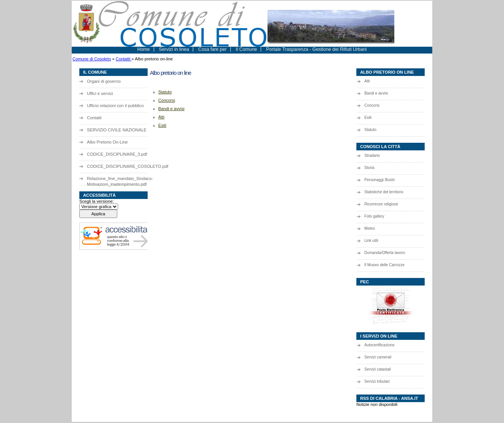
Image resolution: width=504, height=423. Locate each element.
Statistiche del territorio (384, 192)
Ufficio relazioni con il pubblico (115, 106)
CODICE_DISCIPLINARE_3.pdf (117, 154)
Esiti (368, 118)
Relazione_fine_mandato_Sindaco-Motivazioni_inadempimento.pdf (120, 181)
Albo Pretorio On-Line (107, 142)
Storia (369, 168)
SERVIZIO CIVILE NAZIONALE (117, 130)
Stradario (372, 155)
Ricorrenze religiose (381, 204)
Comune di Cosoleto (92, 59)
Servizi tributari (377, 381)
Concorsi (372, 105)
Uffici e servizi (100, 93)
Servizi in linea (174, 49)
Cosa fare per (212, 49)
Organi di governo (104, 81)
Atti (367, 81)
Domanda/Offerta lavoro (385, 253)
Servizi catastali (378, 369)
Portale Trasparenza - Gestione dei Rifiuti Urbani (316, 49)
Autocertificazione (380, 345)
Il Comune (246, 49)
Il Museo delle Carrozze (384, 265)
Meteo (370, 228)
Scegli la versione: (97, 201)
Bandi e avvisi (376, 93)
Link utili (371, 241)
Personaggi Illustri (380, 180)
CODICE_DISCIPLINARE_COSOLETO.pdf (123, 166)
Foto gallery (374, 216)
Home (144, 49)
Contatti (124, 59)
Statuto (370, 130)
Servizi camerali (378, 357)
